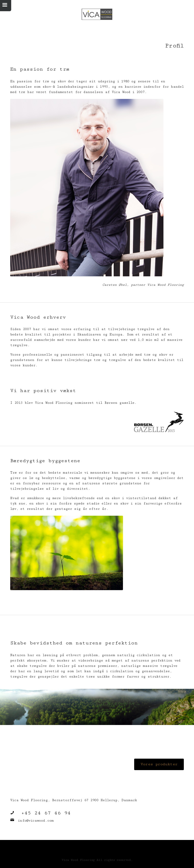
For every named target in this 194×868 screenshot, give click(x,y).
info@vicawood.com (36, 821)
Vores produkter (159, 764)
